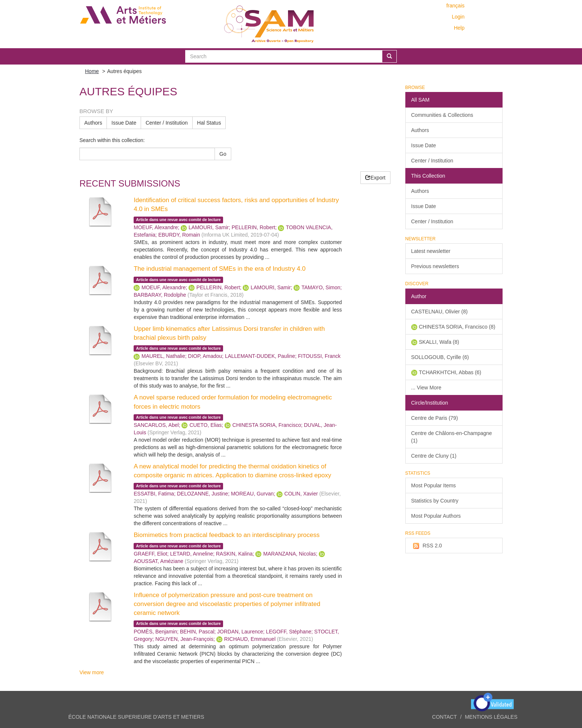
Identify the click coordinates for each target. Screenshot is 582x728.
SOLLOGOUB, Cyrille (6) (440, 357)
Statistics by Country (435, 501)
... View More (426, 388)
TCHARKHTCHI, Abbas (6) (450, 372)
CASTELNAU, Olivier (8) (439, 312)
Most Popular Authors (436, 516)
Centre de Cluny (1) (434, 456)
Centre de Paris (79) (435, 418)
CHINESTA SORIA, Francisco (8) (457, 327)
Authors (93, 123)
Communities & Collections (442, 115)
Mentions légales (491, 717)
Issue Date (124, 123)
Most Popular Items (434, 485)
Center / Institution (167, 123)
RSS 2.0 (427, 546)
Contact (444, 717)
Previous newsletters (435, 266)
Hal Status (209, 123)
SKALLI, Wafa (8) (439, 342)
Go (223, 154)
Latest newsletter (431, 251)
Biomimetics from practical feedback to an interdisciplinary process (227, 535)
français (455, 6)
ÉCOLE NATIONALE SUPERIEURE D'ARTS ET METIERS (136, 717)
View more (92, 672)
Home (92, 71)
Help (459, 28)
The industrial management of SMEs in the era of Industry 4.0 (220, 269)
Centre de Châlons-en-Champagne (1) (452, 437)
